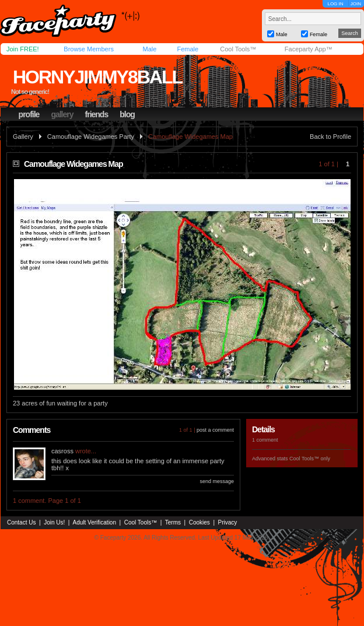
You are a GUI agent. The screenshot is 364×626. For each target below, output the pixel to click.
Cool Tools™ (238, 49)
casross (62, 451)
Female (188, 49)
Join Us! (54, 522)
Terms (173, 522)
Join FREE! (23, 49)
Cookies (199, 522)
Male (149, 49)
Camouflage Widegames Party (91, 137)
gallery (62, 114)
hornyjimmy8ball (97, 77)
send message (217, 481)
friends (97, 114)
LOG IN (335, 4)
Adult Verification (94, 522)
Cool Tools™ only (310, 459)
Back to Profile (330, 137)
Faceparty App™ (309, 49)
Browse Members (89, 49)
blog (127, 114)
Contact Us (21, 522)
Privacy (228, 522)
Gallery (23, 137)
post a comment (215, 430)
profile (29, 114)
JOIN (356, 4)
